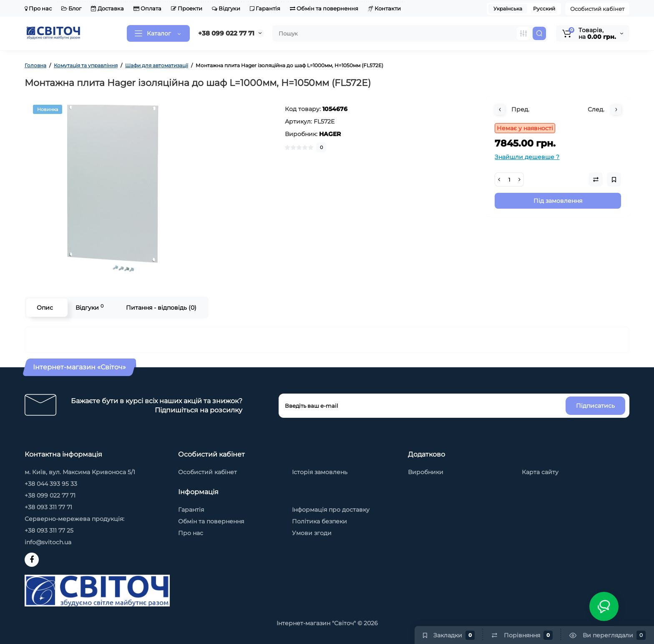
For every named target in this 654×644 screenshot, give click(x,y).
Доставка (107, 8)
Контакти (384, 8)
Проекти (187, 8)
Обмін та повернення (324, 8)
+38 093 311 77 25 (49, 530)
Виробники (426, 472)
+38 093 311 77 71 (48, 507)
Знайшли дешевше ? (527, 157)
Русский (544, 9)
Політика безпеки (319, 521)
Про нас (38, 8)
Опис (45, 308)
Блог (71, 8)
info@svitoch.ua (48, 542)
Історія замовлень (320, 472)
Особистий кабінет (597, 9)
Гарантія (265, 8)
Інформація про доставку (331, 510)
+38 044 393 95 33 (51, 484)
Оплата (147, 8)
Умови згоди (312, 533)
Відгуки (226, 8)
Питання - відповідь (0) (161, 308)
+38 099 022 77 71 (226, 33)
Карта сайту (540, 472)
